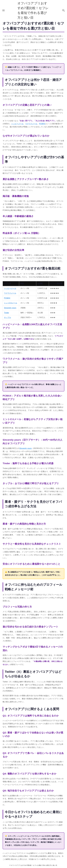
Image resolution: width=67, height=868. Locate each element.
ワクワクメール (31, 124)
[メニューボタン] (3, 10)
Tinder (6, 313)
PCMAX (42, 124)
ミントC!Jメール (11, 303)
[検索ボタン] (64, 10)
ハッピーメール (17, 124)
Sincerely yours (10, 308)
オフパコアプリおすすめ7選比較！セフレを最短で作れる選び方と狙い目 (33, 10)
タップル (8, 317)
